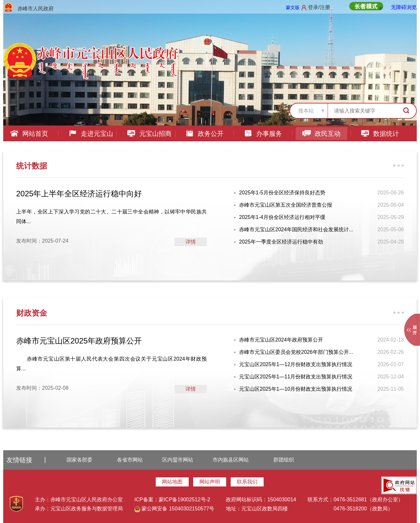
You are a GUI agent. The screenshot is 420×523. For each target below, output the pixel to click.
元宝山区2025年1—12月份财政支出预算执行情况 (296, 364)
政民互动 (321, 134)
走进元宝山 (91, 134)
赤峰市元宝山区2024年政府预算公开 (281, 340)
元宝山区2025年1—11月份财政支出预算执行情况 (296, 377)
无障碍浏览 (404, 7)
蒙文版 (293, 7)
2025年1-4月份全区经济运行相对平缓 (282, 217)
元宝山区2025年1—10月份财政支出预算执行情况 (296, 389)
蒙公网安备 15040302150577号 (174, 509)
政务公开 (204, 134)
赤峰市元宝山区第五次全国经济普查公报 (286, 205)
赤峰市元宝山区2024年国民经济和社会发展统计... (296, 229)
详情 (191, 242)
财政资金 (32, 313)
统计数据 (32, 166)
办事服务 (263, 134)
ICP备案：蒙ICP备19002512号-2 (172, 500)
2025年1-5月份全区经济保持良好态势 (282, 193)
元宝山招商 (149, 134)
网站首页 (29, 134)
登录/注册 (319, 7)
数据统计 (380, 134)
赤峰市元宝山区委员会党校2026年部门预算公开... (296, 352)
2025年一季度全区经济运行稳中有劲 (281, 242)
